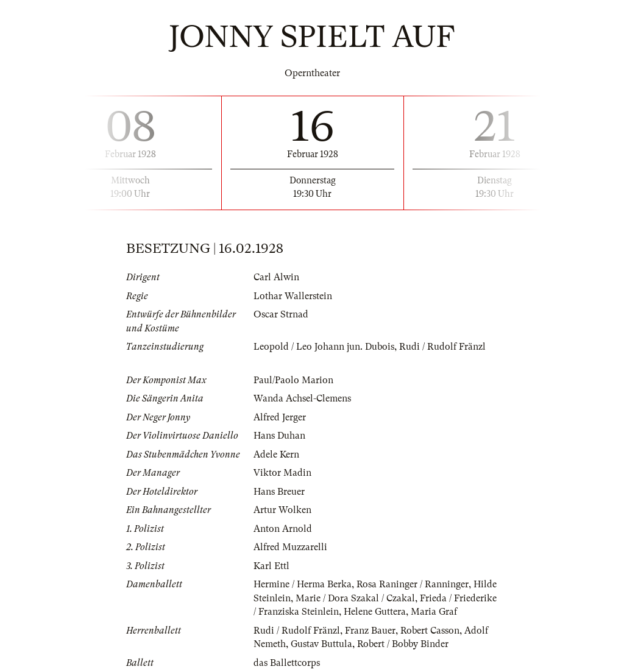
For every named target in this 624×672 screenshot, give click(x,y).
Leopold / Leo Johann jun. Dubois (324, 347)
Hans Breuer (279, 492)
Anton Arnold (283, 529)
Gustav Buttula (321, 644)
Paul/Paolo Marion (293, 380)
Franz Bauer (370, 631)
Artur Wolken (282, 510)
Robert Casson (430, 631)
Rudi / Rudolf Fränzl (442, 347)
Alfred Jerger (280, 417)
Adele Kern (276, 454)
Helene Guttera (375, 612)
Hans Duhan (279, 436)
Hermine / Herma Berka (303, 584)
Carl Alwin (276, 277)
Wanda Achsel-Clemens (302, 398)
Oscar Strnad (281, 314)
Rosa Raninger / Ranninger (413, 584)
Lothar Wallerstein (293, 296)
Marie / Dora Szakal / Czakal (355, 598)
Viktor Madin (282, 473)
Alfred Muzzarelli (290, 547)
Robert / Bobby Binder (403, 644)
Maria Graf (434, 612)
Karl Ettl (271, 566)
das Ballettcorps (287, 663)
